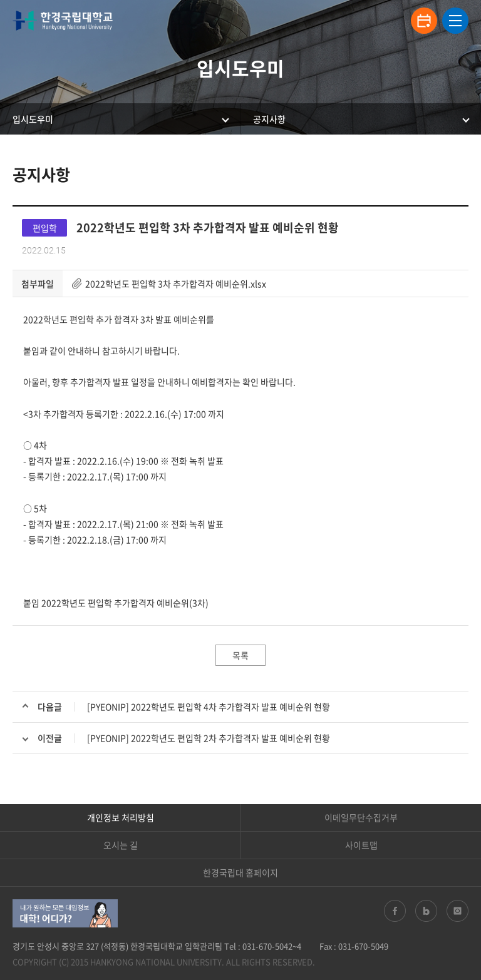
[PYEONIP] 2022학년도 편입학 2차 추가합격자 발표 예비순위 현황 (209, 738)
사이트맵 (361, 845)
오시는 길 (121, 845)
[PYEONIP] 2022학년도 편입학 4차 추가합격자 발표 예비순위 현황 (209, 707)
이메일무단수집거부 (361, 817)
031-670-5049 (363, 946)
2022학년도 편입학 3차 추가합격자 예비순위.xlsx (176, 283)
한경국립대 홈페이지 (240, 872)
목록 (240, 655)
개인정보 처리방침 (121, 817)
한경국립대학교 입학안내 (63, 21)
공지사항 (269, 119)
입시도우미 (33, 119)
